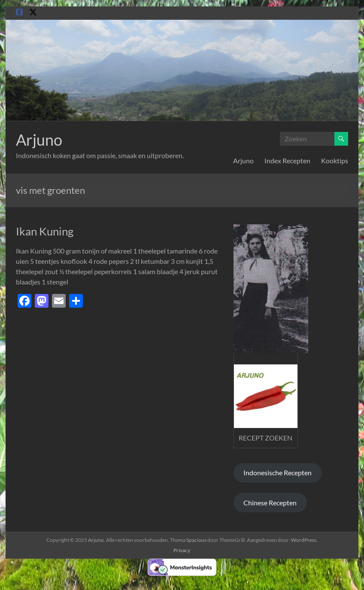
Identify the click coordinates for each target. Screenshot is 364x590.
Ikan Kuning (45, 231)
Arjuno (39, 140)
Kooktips (335, 160)
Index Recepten (287, 160)
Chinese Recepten (270, 503)
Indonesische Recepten (278, 472)
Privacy (182, 550)
